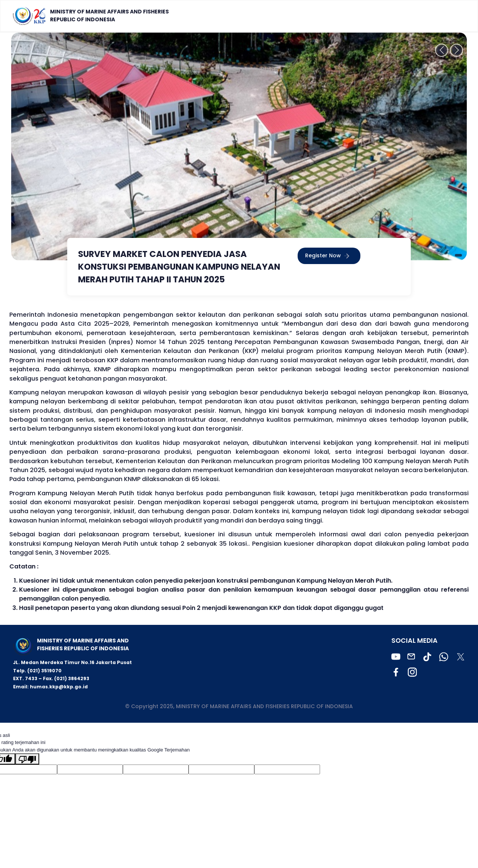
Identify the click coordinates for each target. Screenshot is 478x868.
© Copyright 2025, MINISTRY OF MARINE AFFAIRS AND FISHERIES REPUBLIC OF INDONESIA (239, 706)
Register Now (329, 256)
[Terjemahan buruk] (27, 759)
